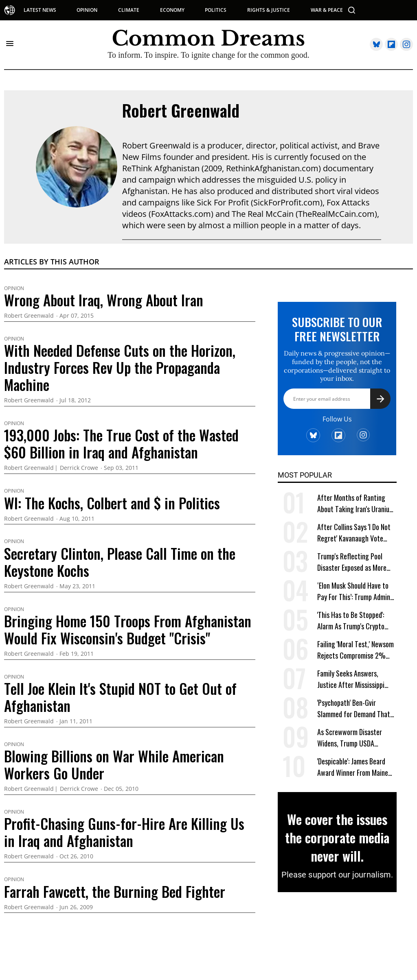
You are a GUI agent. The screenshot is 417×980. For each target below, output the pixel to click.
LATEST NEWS (40, 10)
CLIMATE (129, 10)
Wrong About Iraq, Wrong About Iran (104, 300)
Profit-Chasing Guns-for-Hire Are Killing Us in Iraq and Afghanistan (124, 832)
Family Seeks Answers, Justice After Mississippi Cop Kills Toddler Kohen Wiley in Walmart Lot (351, 679)
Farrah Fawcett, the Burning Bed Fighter (115, 891)
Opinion (14, 288)
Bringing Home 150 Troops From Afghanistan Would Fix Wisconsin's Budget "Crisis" (128, 629)
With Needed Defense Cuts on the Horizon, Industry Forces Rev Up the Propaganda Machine (120, 367)
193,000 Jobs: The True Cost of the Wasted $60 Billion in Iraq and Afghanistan (121, 443)
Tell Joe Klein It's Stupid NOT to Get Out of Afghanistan (120, 697)
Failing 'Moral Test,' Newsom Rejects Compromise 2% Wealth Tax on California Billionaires (356, 650)
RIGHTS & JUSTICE (269, 10)
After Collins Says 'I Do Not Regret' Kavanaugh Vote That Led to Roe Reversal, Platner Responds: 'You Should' (354, 533)
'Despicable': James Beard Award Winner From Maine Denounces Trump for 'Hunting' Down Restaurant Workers (353, 767)
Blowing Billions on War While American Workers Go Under (114, 764)
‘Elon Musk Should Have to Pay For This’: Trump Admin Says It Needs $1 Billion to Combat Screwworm (354, 591)
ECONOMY (172, 10)
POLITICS (216, 10)
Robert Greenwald (181, 110)
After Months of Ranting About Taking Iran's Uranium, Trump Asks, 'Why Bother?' (357, 503)
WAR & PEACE (327, 10)
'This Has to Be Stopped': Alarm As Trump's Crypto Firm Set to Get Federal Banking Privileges (351, 621)
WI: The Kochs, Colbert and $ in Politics (112, 503)
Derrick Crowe (79, 468)
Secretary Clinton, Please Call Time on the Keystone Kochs (120, 562)
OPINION (87, 10)
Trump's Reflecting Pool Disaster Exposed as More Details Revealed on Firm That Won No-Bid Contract (354, 562)
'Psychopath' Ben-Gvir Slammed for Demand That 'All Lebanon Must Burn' (354, 708)
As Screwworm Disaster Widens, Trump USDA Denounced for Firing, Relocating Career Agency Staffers (353, 738)
